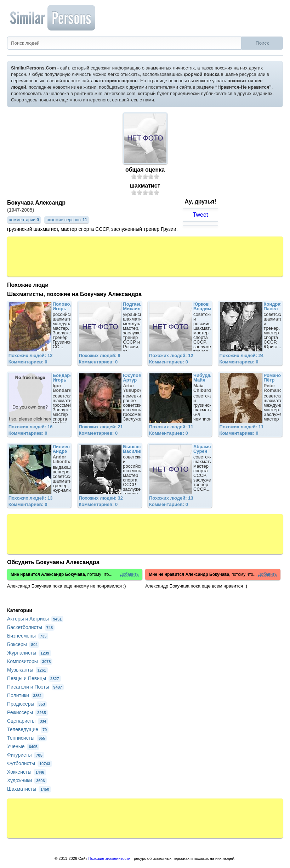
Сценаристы (28, 721)
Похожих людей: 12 (31, 355)
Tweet (201, 215)
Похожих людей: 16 (31, 427)
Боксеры (23, 644)
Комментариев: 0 (28, 362)
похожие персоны (67, 220)
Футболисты (30, 763)
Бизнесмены (28, 636)
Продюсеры (27, 704)
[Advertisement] (145, 256)
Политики (25, 695)
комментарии (24, 220)
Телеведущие (28, 729)
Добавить (129, 575)
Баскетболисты (31, 627)
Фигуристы (26, 755)
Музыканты (27, 670)
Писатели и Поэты (35, 687)
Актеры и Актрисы (35, 619)
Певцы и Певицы (34, 678)
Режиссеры (27, 712)
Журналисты (29, 653)
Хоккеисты (27, 772)
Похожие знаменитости (109, 858)
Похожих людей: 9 (99, 355)
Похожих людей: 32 (101, 498)
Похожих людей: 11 (171, 427)
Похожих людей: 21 (101, 427)
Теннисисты (27, 738)
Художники (27, 780)
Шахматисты (29, 789)
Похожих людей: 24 (242, 355)
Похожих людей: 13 (31, 498)
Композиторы (30, 661)
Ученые (23, 746)
